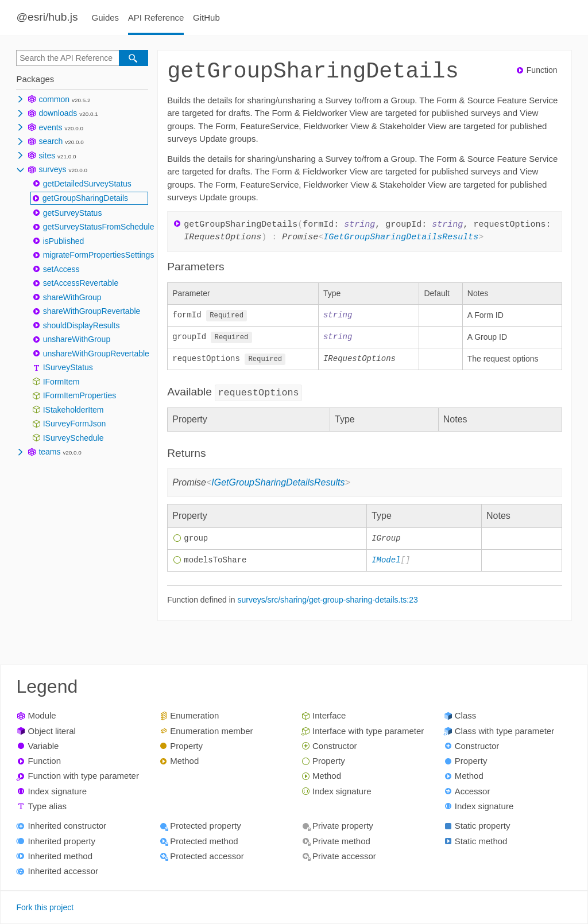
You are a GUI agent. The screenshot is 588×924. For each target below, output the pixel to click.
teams (49, 452)
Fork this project (45, 907)
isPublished (64, 241)
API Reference (156, 18)
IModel (386, 563)
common (54, 99)
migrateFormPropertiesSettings (99, 255)
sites (47, 156)
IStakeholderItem (73, 410)
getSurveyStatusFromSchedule (99, 227)
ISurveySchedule (73, 438)
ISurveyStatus (68, 367)
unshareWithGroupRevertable (96, 354)
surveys (52, 169)
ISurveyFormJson (75, 424)
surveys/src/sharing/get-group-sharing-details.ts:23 (327, 602)
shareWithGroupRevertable (92, 311)
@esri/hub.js (47, 17)
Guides (106, 18)
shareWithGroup (72, 297)
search (51, 141)
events (50, 127)
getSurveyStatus (73, 213)
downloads (58, 113)
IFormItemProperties (80, 395)
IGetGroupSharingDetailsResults (401, 238)
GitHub (206, 18)
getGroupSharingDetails (85, 198)
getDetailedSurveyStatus (87, 184)
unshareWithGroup (77, 339)
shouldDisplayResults (82, 325)
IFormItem (61, 382)
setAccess (61, 269)
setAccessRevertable (81, 283)
